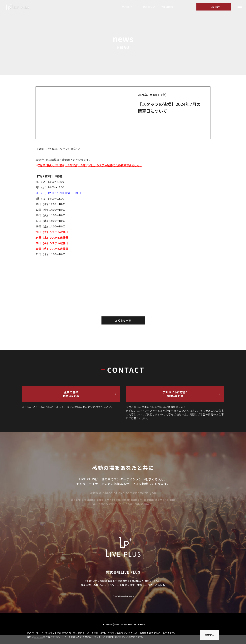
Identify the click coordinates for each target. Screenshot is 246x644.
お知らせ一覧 (123, 320)
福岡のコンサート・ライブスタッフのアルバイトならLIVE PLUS (23, 8)
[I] (189, 7)
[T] (181, 7)
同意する (209, 635)
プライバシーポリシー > (123, 605)
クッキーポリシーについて (48, 637)
